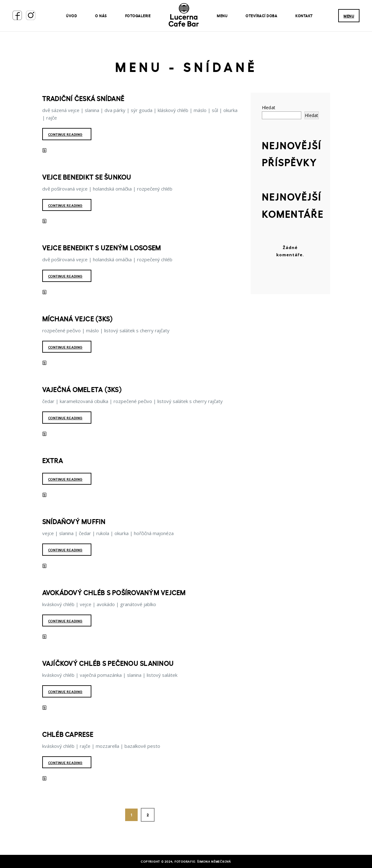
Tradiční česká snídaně (83, 98)
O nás (101, 16)
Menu (222, 16)
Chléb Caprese (68, 734)
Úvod (71, 16)
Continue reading (65, 134)
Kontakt (304, 16)
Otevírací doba (261, 16)
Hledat (269, 107)
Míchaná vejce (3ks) (78, 319)
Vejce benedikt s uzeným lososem (102, 248)
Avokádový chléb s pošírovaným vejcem (114, 592)
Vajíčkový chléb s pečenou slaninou (108, 663)
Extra (53, 460)
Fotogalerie (138, 16)
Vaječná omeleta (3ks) (82, 389)
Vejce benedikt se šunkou (87, 177)
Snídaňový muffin (74, 521)
